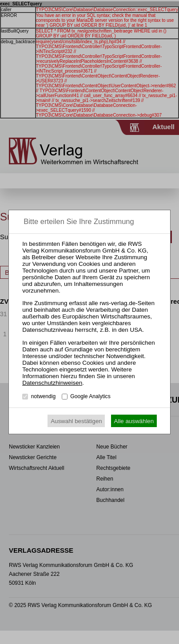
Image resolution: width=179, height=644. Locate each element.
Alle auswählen (134, 421)
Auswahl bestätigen (76, 421)
